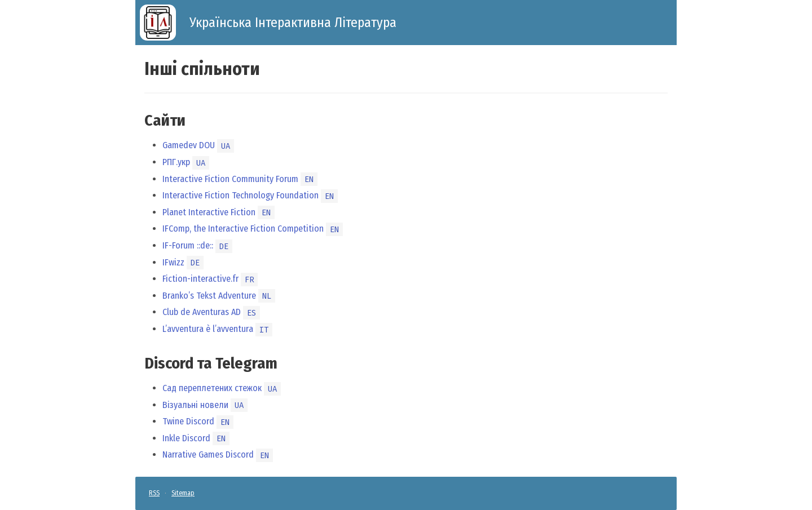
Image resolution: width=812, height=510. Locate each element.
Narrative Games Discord (208, 454)
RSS (154, 493)
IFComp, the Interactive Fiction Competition (243, 229)
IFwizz (173, 262)
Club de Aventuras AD (202, 312)
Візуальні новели (195, 405)
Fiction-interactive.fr (200, 279)
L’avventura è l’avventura (208, 329)
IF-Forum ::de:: (188, 245)
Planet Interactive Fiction (209, 212)
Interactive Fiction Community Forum (230, 179)
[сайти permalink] (139, 121)
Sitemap (183, 493)
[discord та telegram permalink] (139, 363)
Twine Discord (188, 421)
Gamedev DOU (189, 145)
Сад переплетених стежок (212, 388)
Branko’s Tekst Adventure (209, 296)
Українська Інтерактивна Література (293, 23)
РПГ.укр (176, 162)
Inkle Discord (186, 438)
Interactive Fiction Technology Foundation (240, 195)
